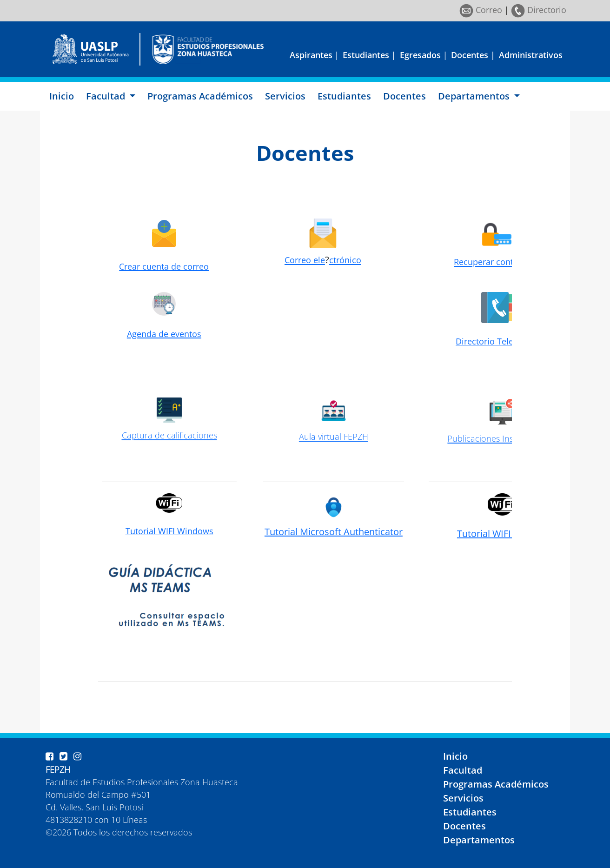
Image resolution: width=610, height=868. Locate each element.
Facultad (463, 770)
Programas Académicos (200, 96)
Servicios (285, 96)
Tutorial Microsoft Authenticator (334, 532)
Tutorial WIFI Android (502, 533)
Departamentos (479, 840)
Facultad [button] (107, 96)
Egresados (420, 55)
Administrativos (531, 55)
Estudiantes (366, 55)
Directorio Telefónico (497, 341)
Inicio (62, 96)
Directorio (539, 10)
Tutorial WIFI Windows (169, 531)
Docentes (470, 55)
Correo (481, 10)
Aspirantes (311, 55)
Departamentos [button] (475, 96)
